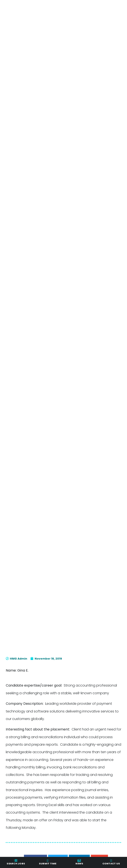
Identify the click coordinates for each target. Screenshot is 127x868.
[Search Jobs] (16, 861)
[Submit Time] (48, 861)
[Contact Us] (111, 861)
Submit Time (48, 864)
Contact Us (111, 864)
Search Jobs (16, 864)
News (79, 864)
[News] (79, 861)
